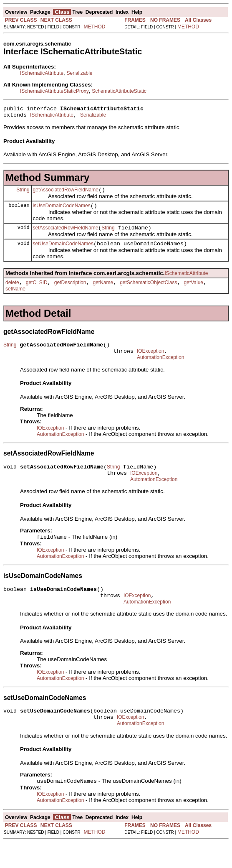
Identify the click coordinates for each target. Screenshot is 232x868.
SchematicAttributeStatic (119, 91)
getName (103, 291)
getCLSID (37, 291)
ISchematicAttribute (42, 73)
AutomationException (160, 370)
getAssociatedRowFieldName (66, 193)
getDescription (70, 291)
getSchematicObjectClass (148, 291)
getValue (194, 291)
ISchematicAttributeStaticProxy (54, 91)
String (23, 193)
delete (12, 291)
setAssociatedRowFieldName (66, 234)
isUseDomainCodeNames (62, 211)
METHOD (95, 27)
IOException (150, 362)
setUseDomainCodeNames (63, 251)
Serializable (79, 73)
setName (15, 298)
